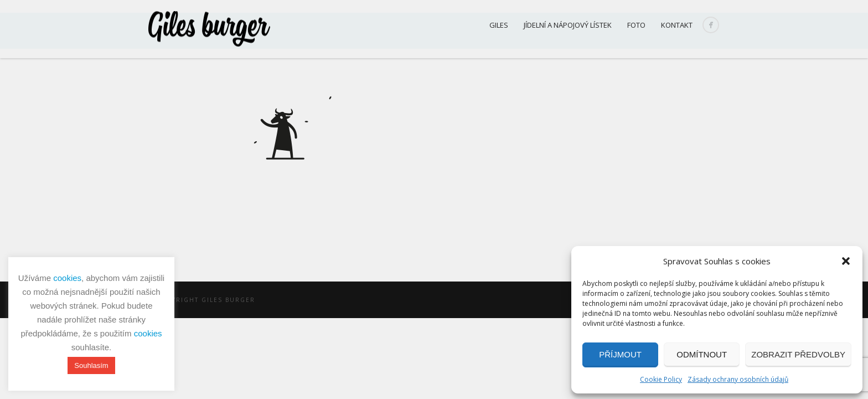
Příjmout (620, 354)
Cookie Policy (661, 379)
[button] (846, 261)
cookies (67, 278)
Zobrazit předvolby (798, 354)
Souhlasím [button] (91, 365)
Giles (499, 25)
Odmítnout (702, 354)
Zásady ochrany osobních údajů (738, 379)
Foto (636, 25)
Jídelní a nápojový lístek (568, 25)
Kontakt (677, 25)
